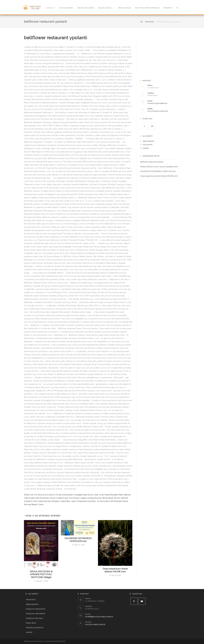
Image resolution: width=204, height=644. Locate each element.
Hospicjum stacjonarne (36, 609)
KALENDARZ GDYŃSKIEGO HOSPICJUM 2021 (78, 540)
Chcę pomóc (148, 145)
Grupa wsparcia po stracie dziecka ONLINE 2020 (115, 570)
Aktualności (31, 600)
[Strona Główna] (141, 22)
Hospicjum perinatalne (36, 614)
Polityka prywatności (35, 628)
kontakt (146, 148)
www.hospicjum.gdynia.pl (158, 111)
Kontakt (29, 632)
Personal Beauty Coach (34, 504)
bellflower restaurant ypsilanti (152, 162)
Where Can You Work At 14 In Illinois (39, 495)
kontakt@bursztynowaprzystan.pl (99, 617)
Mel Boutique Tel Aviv (111, 498)
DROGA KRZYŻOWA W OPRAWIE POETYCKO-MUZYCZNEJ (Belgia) (41, 574)
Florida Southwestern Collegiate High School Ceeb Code (80, 495)
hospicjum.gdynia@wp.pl (157, 103)
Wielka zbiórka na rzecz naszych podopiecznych (159, 167)
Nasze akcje (31, 623)
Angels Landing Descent (91, 498)
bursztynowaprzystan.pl (95, 624)
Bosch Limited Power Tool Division (65, 498)
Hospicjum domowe (34, 618)
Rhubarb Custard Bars (61, 501)
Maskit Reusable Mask (114, 495)
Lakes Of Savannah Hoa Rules (84, 501)
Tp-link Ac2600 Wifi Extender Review (112, 501)
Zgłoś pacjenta (148, 141)
